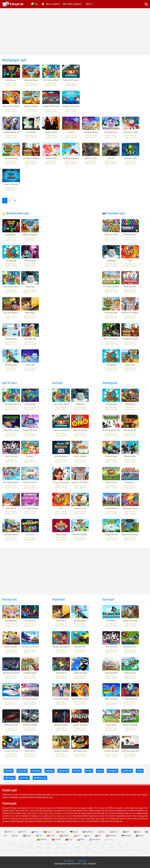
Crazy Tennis (111, 725)
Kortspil (57, 383)
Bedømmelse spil (15, 213)
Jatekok (65, 836)
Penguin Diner (11, 339)
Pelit (15, 836)
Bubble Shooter (130, 234)
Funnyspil (9, 771)
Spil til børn (10, 383)
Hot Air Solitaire (80, 456)
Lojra (69, 839)
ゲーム (109, 839)
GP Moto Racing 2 (30, 699)
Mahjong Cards (130, 287)
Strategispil (110, 383)
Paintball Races (30, 673)
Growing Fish (30, 404)
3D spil (140, 771)
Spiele (74, 832)
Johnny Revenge (80, 673)
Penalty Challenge (130, 725)
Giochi (114, 832)
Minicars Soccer (130, 647)
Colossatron (130, 404)
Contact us (69, 861)
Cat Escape (30, 365)
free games (12, 844)
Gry (77, 836)
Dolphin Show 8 (30, 430)
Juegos (61, 832)
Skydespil (58, 599)
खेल (104, 852)
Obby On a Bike (111, 699)
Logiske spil (127, 771)
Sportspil (108, 599)
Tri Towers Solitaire (111, 287)
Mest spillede (74, 4)
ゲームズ (120, 852)
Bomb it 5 (30, 456)
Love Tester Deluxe (30, 508)
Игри (81, 839)
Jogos (48, 832)
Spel (137, 832)
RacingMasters (11, 621)
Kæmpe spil (63, 771)
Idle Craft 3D (11, 508)
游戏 (111, 852)
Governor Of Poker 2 (130, 313)
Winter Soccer (130, 673)
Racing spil (9, 599)
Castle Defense (111, 508)
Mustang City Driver (11, 673)
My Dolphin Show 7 (11, 482)
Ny (37, 4)
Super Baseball (111, 673)
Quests (100, 771)
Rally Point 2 (30, 751)
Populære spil (113, 213)
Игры (35, 832)
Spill (126, 832)
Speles (140, 836)
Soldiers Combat (61, 751)
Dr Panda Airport (11, 534)
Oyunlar (56, 839)
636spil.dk (17, 4)
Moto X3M (130, 365)
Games (9, 832)
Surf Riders (111, 621)
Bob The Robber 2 (111, 339)
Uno (130, 261)
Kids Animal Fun (30, 482)
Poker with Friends (61, 430)
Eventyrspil (36, 771)
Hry (87, 836)
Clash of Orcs (111, 482)
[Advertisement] (75, 32)
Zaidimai (42, 839)
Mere (88, 4)
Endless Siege (111, 456)
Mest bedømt (53, 4)
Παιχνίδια (95, 839)
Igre (98, 836)
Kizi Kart (30, 534)
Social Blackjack (61, 456)
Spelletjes (88, 832)
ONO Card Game (80, 430)
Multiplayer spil (40, 778)
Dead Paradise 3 (11, 647)
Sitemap (82, 861)
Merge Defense (111, 534)
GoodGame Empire (130, 339)
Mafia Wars (30, 313)
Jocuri (51, 836)
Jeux (102, 832)
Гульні (29, 852)
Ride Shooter (80, 647)
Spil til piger (10, 778)
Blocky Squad (130, 430)
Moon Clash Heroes (80, 699)
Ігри (39, 836)
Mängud (126, 836)
